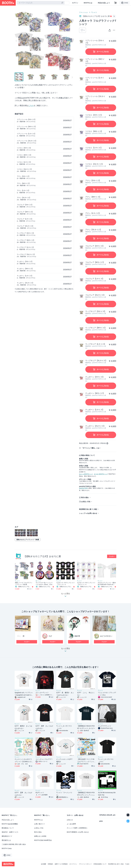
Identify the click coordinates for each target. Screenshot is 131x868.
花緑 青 (77, 636)
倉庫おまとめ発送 (40, 836)
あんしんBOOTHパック (86, 474)
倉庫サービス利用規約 (61, 864)
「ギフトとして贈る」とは (90, 448)
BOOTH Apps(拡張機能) (10, 824)
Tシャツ (94, 12)
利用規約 (50, 864)
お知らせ (70, 820)
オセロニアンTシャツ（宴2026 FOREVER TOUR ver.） (107, 584)
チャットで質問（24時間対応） (77, 828)
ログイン (75, 3)
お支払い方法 (86, 502)
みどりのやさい (106, 636)
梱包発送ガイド (7, 836)
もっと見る (65, 650)
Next (72, 41)
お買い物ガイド (40, 824)
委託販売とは (6, 840)
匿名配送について (8, 828)
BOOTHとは (88, 3)
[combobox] (41, 3)
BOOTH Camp (7, 848)
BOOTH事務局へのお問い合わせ (78, 832)
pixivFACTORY (83, 488)
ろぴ (50, 636)
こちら (31, 106)
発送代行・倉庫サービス (10, 832)
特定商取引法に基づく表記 (88, 509)
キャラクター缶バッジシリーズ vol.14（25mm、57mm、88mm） (44, 584)
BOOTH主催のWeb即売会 (43, 840)
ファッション (84, 12)
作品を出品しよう (104, 3)
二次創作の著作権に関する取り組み (14, 844)
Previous (16, 41)
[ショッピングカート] (115, 3)
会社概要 (44, 864)
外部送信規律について (100, 864)
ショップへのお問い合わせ (88, 513)
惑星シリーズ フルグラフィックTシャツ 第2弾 (24, 584)
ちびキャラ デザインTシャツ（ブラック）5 (65, 584)
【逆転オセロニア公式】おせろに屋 (42, 556)
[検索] (62, 3)
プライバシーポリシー (85, 864)
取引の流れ (85, 497)
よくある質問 (71, 824)
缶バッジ (38, 581)
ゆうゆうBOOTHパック (101, 474)
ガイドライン (73, 864)
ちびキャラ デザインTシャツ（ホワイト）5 (86, 584)
